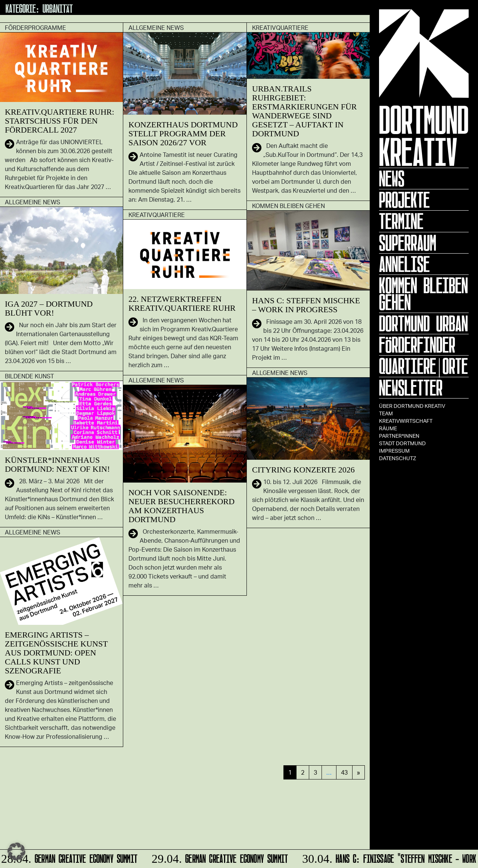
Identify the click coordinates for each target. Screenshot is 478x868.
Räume (388, 428)
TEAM (386, 413)
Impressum (394, 451)
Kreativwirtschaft (406, 421)
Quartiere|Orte (423, 366)
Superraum (408, 243)
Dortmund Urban (423, 323)
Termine (401, 221)
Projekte (404, 200)
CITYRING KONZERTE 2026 (303, 470)
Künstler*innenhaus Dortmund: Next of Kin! (57, 464)
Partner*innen (399, 436)
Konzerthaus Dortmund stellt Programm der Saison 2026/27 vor (183, 134)
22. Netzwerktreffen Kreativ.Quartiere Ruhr (182, 303)
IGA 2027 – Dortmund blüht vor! (49, 308)
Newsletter (411, 388)
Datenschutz (398, 458)
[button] (16, 852)
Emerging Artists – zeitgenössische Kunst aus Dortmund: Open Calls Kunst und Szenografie (56, 653)
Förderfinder (417, 345)
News (392, 179)
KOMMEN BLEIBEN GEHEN (423, 294)
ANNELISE (404, 264)
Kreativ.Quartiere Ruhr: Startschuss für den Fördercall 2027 (60, 121)
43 (344, 772)
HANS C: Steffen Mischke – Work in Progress (306, 305)
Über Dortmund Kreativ (412, 406)
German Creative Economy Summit (70, 857)
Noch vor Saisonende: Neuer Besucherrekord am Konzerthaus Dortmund (181, 506)
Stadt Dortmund (402, 443)
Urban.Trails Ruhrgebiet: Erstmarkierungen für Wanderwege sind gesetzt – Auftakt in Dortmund (305, 111)
